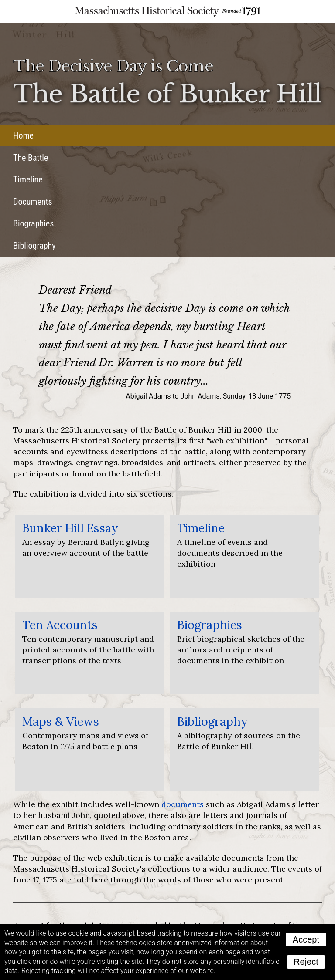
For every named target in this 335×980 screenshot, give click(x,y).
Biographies (33, 223)
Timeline (28, 179)
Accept (306, 939)
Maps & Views (61, 721)
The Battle (31, 158)
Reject (306, 962)
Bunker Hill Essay (70, 528)
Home (23, 135)
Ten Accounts (60, 625)
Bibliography (34, 246)
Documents (33, 202)
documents (183, 804)
